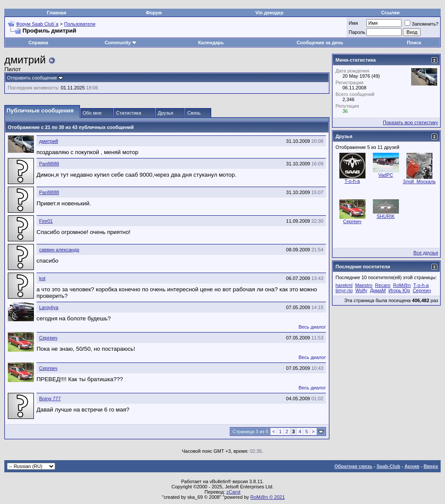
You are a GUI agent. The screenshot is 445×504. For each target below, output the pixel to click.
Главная (57, 13)
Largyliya (49, 307)
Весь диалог (312, 327)
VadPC (385, 175)
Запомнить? (422, 24)
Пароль (357, 32)
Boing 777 (50, 399)
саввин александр (59, 250)
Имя (353, 23)
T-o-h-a (352, 181)
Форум (154, 13)
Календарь (211, 43)
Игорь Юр (399, 290)
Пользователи (80, 24)
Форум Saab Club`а (37, 24)
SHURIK (386, 216)
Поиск (414, 43)
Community (121, 43)
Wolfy (361, 290)
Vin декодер (270, 13)
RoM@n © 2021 (267, 497)
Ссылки (390, 13)
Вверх (431, 466)
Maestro (364, 285)
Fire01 (46, 221)
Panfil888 (49, 164)
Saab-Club (388, 466)
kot (42, 278)
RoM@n (402, 285)
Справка (38, 43)
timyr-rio (344, 290)
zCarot (233, 492)
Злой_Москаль (419, 181)
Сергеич (48, 338)
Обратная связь (354, 466)
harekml (344, 285)
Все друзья (426, 253)
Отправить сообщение (32, 78)
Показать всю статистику (410, 122)
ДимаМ (378, 290)
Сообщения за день (320, 43)
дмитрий (49, 141)
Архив (412, 466)
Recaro (383, 285)
